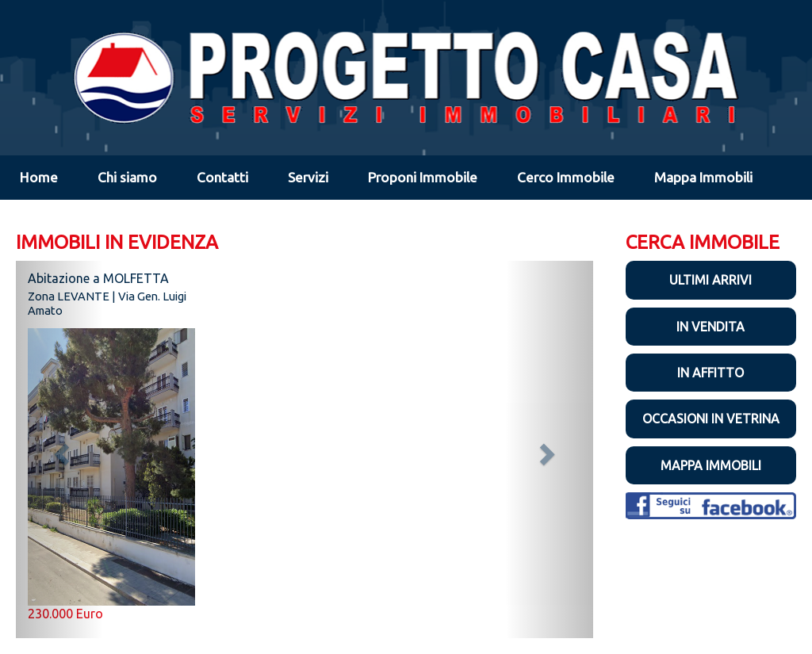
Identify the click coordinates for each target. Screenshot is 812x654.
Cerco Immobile (566, 177)
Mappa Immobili (703, 177)
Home (39, 177)
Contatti (222, 177)
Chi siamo (127, 177)
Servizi (308, 177)
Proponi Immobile (423, 177)
